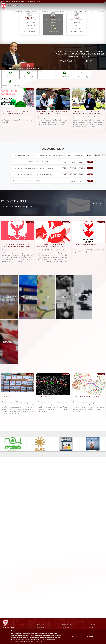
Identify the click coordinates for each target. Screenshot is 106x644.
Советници (53, 23)
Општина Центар (13, 6)
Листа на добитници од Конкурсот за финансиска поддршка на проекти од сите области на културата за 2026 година (17, 245)
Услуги (77, 25)
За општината (30, 23)
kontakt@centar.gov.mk (18, 1)
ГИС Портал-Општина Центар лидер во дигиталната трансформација (16, 112)
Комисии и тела (30, 32)
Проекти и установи (74, 12)
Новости (77, 23)
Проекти (9, 342)
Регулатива (30, 29)
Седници (53, 29)
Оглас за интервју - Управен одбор (85, 244)
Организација (30, 25)
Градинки (9, 297)
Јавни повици (77, 29)
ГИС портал (10, 77)
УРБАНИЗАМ (64, 77)
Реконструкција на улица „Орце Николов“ (88, 396)
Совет (89, 61)
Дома (14, 12)
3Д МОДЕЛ (28, 77)
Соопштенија (93, 627)
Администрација (32, 12)
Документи (46, 12)
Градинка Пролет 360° (77, 32)
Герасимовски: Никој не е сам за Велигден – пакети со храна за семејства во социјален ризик (53, 112)
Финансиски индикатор (66, 444)
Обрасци (46, 77)
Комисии (53, 25)
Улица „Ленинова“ (44, 396)
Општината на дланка (93, 444)
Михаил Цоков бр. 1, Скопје (33, 1)
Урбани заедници (10, 85)
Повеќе (99, 203)
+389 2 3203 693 (6, 1)
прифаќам (75, 637)
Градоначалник (68, 61)
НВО (65, 297)
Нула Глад (5, 396)
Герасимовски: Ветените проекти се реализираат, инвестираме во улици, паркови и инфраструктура (86, 112)
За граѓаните (58, 12)
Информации (90, 12)
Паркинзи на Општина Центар (13, 444)
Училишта (28, 297)
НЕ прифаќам (89, 637)
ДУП (46, 297)
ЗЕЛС (40, 444)
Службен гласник (53, 32)
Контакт (100, 12)
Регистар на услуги (83, 297)
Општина (20, 12)
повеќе (39, 642)
